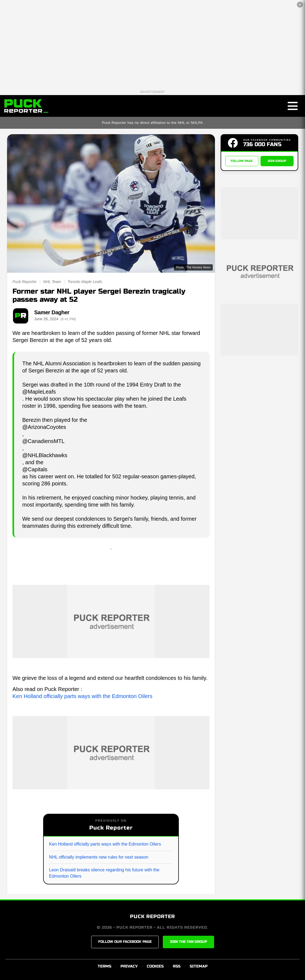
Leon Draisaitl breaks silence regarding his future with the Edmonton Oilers (104, 873)
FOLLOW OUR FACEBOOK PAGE (125, 942)
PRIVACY (129, 966)
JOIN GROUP (277, 161)
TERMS (104, 966)
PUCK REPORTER (152, 916)
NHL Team (52, 282)
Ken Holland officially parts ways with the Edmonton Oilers (82, 696)
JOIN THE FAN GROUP (188, 942)
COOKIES (155, 966)
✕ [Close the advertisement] (300, 5)
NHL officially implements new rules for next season (99, 857)
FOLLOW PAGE (242, 161)
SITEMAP (199, 966)
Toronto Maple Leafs (85, 282)
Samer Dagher (52, 312)
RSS (177, 966)
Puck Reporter (25, 282)
